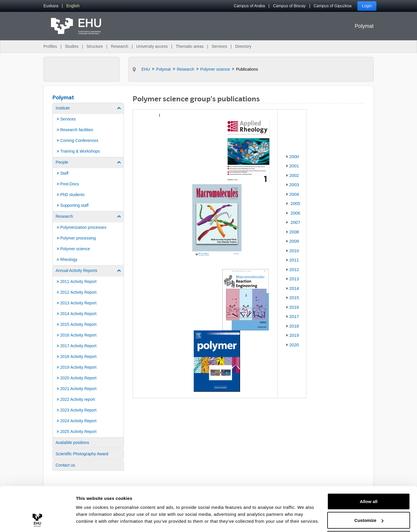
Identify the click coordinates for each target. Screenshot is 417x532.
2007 (295, 222)
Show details (89, 514)
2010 (294, 251)
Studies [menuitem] (72, 46)
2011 (294, 260)
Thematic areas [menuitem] (190, 46)
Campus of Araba (249, 6)
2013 (294, 279)
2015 (294, 298)
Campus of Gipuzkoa (333, 6)
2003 (294, 185)
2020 (294, 345)
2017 (294, 316)
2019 (294, 335)
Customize (369, 498)
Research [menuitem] (120, 46)
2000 (294, 157)
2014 (294, 288)
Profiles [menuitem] (50, 46)
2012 (294, 269)
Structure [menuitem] (95, 46)
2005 (295, 203)
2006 (295, 213)
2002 (294, 175)
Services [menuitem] (220, 46)
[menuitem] (51, 6)
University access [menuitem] (152, 46)
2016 (294, 307)
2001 (294, 166)
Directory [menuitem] (243, 46)
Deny (369, 517)
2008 (294, 232)
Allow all (369, 479)
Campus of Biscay (289, 6)
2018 (294, 326)
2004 (294, 194)
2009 (294, 241)
